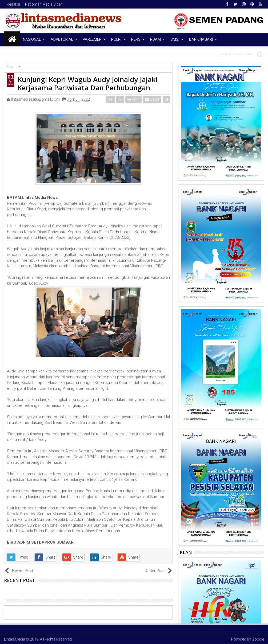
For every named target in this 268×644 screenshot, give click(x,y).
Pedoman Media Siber (43, 4)
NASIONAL (32, 39)
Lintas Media (15, 639)
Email (152, 99)
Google (258, 639)
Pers (136, 39)
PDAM (155, 39)
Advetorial (62, 39)
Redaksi (13, 4)
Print (134, 99)
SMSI (175, 39)
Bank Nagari (201, 39)
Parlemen (92, 39)
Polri (116, 39)
